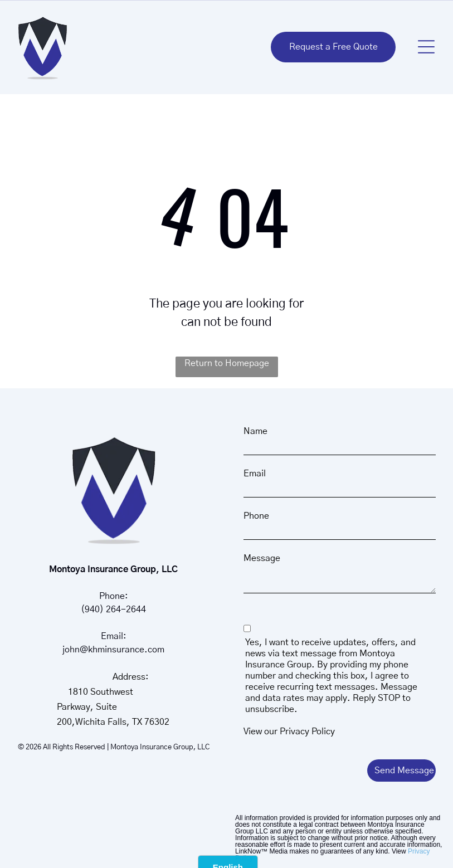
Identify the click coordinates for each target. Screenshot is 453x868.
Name (255, 431)
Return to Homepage (227, 363)
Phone (256, 516)
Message (262, 558)
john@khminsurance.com (113, 650)
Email (255, 474)
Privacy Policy (307, 732)
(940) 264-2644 (113, 609)
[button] (426, 47)
